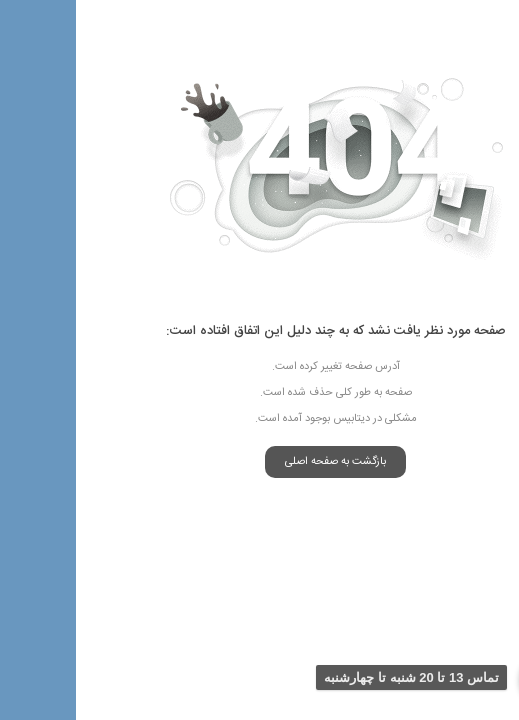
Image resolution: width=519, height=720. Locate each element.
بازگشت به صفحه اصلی (259, 462)
